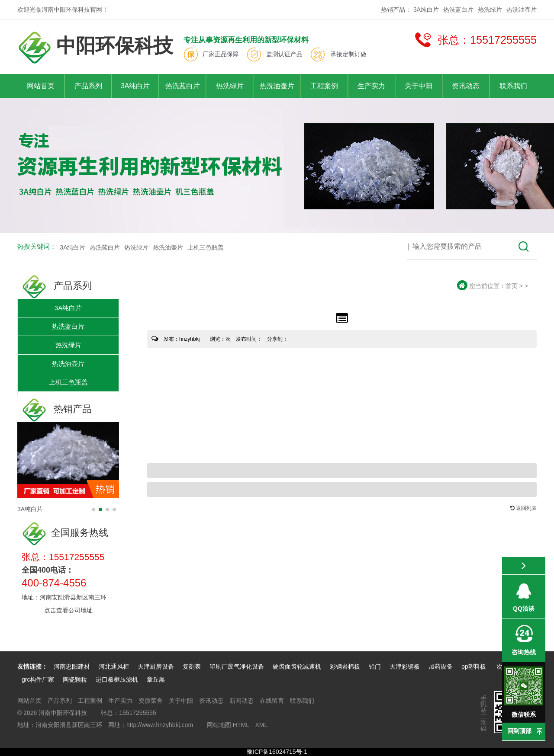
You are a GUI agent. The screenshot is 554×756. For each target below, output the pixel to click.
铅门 (375, 666)
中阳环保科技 (95, 47)
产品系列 (88, 86)
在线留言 (272, 701)
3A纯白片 (426, 10)
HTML (241, 725)
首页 (512, 286)
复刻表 (192, 666)
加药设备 (441, 666)
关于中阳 (419, 86)
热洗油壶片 (522, 10)
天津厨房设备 (156, 666)
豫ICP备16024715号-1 (277, 752)
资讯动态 (466, 86)
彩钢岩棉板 (345, 666)
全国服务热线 (65, 533)
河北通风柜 (114, 666)
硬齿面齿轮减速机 (297, 666)
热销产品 (57, 409)
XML (261, 725)
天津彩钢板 (405, 666)
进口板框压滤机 (117, 679)
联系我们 (513, 86)
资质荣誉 (151, 701)
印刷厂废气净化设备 (237, 666)
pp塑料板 (475, 666)
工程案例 (324, 86)
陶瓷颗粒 (75, 679)
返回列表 (523, 508)
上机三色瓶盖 (206, 247)
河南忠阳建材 (72, 666)
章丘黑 (156, 679)
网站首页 (41, 86)
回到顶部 (519, 731)
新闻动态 (242, 701)
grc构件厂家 (38, 679)
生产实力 (371, 86)
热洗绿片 (490, 10)
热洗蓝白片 (458, 10)
